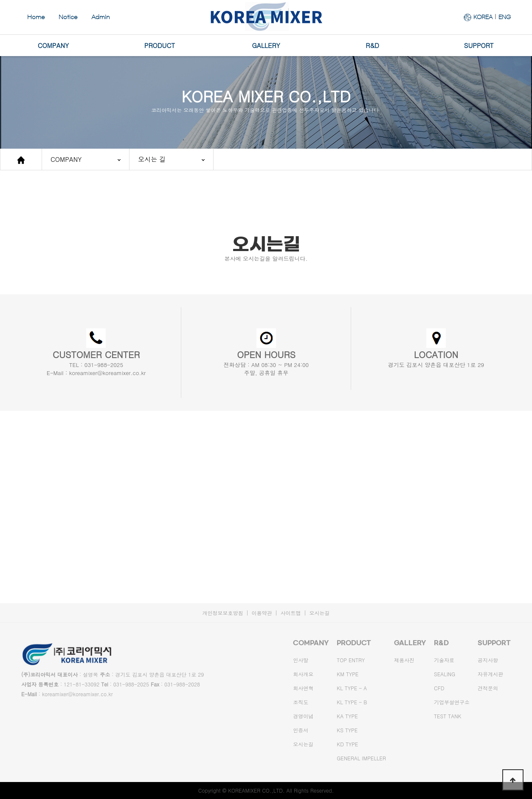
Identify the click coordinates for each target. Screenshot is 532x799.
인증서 (301, 730)
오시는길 (320, 613)
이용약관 (262, 613)
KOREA (483, 17)
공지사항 (488, 660)
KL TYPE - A (352, 688)
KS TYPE (347, 730)
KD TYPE (347, 744)
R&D (372, 45)
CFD (439, 688)
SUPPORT (479, 45)
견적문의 (488, 688)
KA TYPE (347, 716)
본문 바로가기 (0, 0)
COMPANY (53, 45)
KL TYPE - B (352, 702)
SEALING (445, 674)
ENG (505, 17)
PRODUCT (160, 45)
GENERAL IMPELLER (361, 758)
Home (36, 17)
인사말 (301, 660)
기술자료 (444, 660)
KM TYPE (348, 674)
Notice (68, 17)
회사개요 (303, 674)
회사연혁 (303, 688)
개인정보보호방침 (222, 613)
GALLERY (266, 45)
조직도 (301, 702)
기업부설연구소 (452, 702)
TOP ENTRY (351, 660)
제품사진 (404, 660)
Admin (101, 17)
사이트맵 (291, 613)
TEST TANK (448, 716)
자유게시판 (490, 674)
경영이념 (303, 716)
